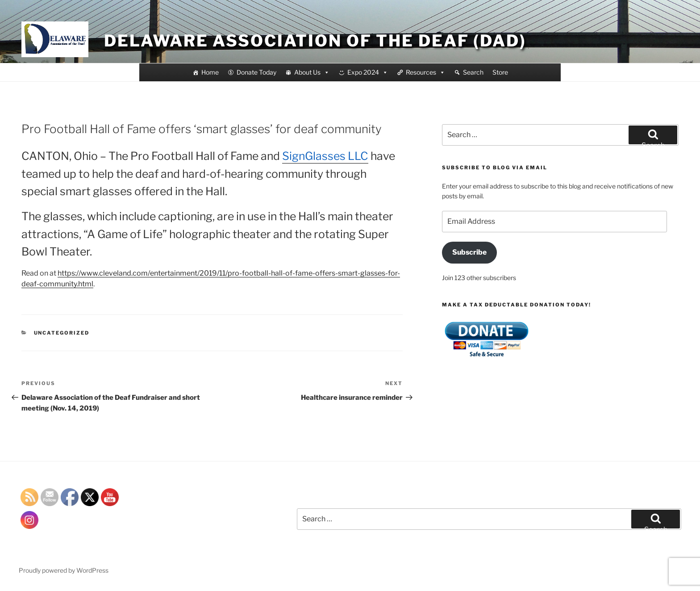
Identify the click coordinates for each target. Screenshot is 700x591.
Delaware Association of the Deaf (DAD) (315, 41)
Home (210, 72)
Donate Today (256, 72)
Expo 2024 (368, 72)
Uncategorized (62, 333)
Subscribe (469, 252)
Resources (425, 72)
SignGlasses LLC (325, 156)
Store (500, 72)
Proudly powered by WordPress (64, 570)
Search (473, 72)
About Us (312, 72)
